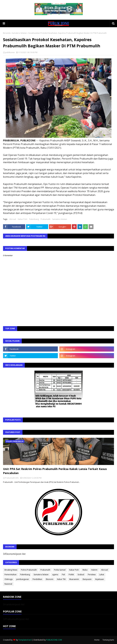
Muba (85, 570)
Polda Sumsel (60, 570)
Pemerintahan (10, 575)
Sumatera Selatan (19, 33)
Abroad (13, 219)
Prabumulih (46, 219)
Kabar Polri (23, 219)
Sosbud (81, 575)
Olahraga (9, 579)
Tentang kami (108, 640)
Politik (71, 575)
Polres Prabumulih (29, 570)
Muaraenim (74, 579)
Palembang (34, 219)
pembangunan (23, 579)
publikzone (10, 52)
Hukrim (94, 570)
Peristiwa (92, 575)
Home (97, 640)
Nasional (8, 584)
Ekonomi (50, 579)
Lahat (102, 575)
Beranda (7, 33)
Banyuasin (87, 579)
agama (55, 575)
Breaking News (11, 570)
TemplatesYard (25, 640)
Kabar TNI (61, 579)
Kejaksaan (100, 579)
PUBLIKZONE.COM (54, 640)
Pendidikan (37, 579)
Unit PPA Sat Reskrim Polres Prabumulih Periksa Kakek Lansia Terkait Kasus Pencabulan (55, 471)
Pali (63, 575)
